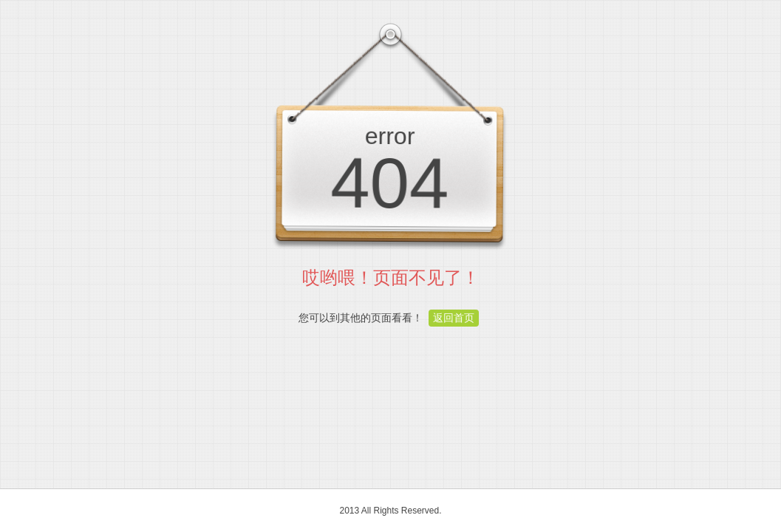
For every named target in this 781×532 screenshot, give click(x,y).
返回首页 (454, 318)
